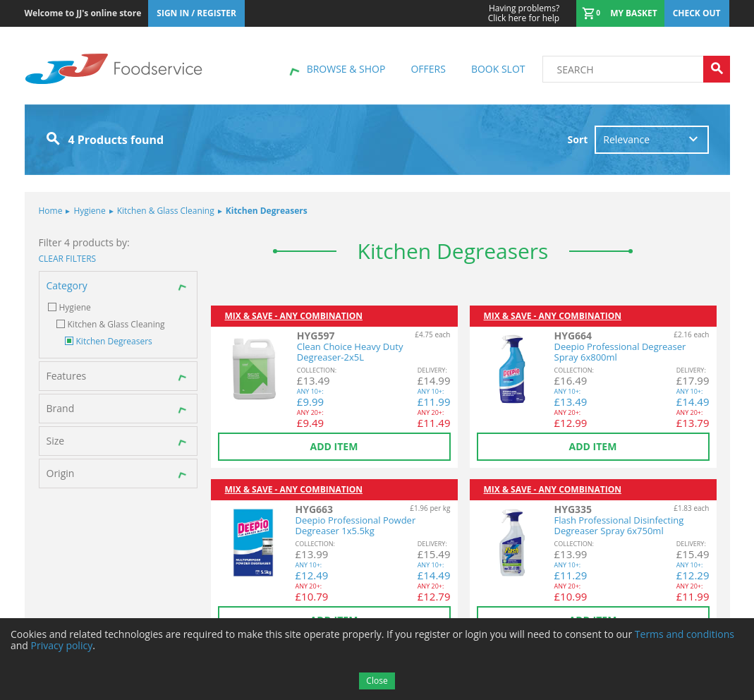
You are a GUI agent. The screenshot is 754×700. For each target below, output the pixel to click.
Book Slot (498, 69)
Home (51, 211)
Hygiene (85, 211)
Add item (334, 446)
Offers (428, 69)
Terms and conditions (685, 634)
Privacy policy (62, 645)
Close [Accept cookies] (377, 681)
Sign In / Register (196, 13)
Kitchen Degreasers (263, 211)
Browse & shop (346, 69)
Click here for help (524, 13)
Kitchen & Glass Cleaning (162, 211)
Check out (697, 13)
